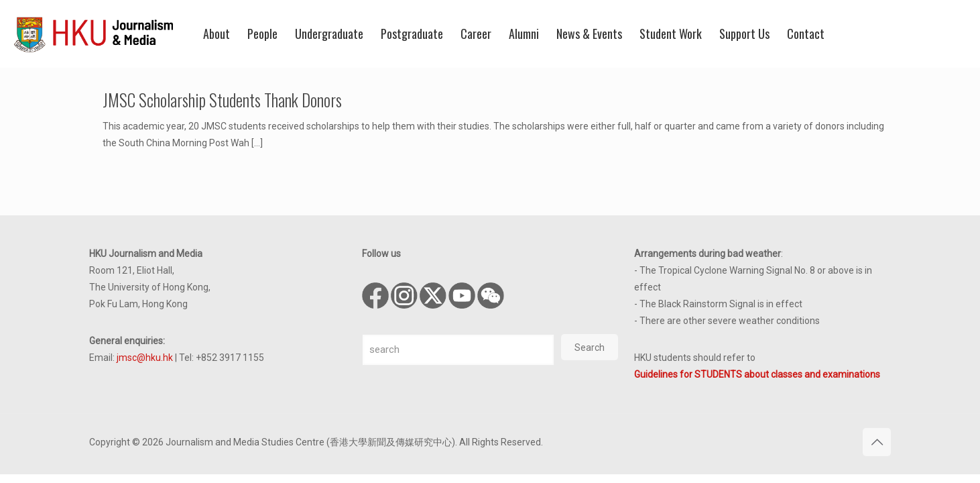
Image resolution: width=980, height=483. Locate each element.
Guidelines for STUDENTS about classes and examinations (757, 374)
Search (590, 347)
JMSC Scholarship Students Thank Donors (222, 100)
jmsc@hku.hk (145, 358)
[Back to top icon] (877, 442)
